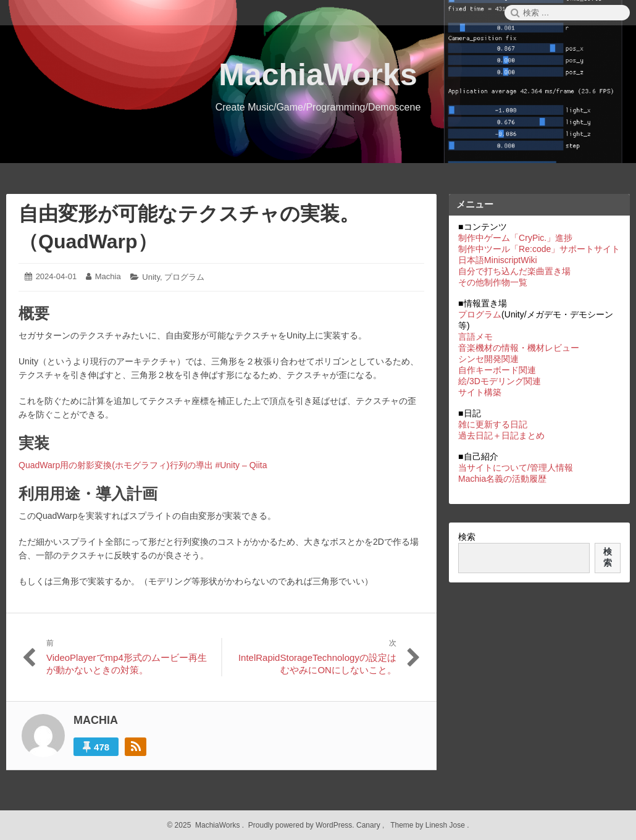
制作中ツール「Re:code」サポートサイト (539, 249)
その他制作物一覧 (493, 282)
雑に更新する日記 (493, 424)
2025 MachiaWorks (206, 825)
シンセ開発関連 (488, 359)
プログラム (184, 277)
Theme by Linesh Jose (429, 825)
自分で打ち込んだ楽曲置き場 (514, 271)
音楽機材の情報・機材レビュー (519, 348)
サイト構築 (480, 392)
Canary (369, 825)
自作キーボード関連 (497, 370)
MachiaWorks (318, 75)
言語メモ (475, 337)
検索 (467, 537)
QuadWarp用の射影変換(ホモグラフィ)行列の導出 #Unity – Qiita (143, 465)
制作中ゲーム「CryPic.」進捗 (515, 238)
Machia (108, 276)
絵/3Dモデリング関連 (500, 381)
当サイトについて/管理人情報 (516, 468)
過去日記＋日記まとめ (501, 435)
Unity (151, 277)
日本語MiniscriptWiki (498, 260)
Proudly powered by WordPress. (301, 825)
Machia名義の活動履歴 (502, 479)
